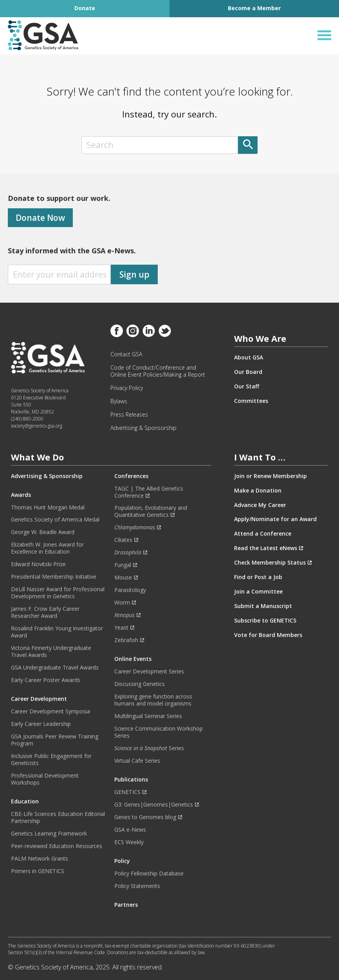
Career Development (39, 699)
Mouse (123, 578)
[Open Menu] (324, 35)
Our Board (248, 372)
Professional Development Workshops (45, 779)
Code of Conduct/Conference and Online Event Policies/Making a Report (158, 371)
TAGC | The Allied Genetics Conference (149, 492)
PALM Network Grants (40, 859)
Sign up (134, 274)
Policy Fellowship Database (149, 874)
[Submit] (248, 145)
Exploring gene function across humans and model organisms (153, 700)
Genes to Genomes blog (145, 817)
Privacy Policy (127, 388)
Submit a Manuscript (263, 606)
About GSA (249, 357)
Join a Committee (258, 592)
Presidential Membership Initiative (54, 577)
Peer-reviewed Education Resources (57, 846)
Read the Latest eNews (266, 548)
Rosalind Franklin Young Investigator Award (57, 632)
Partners (126, 905)
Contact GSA (126, 354)
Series (149, 748)
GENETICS (127, 792)
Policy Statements (137, 886)
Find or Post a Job (258, 577)
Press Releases (129, 415)
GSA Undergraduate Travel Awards (55, 668)
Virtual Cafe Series (137, 761)
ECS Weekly (129, 842)
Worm (122, 603)
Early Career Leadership (41, 724)
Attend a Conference (263, 534)
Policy (122, 861)
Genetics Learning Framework (49, 834)
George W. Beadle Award (43, 532)
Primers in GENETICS (38, 871)
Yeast (121, 628)
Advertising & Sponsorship (143, 428)
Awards (21, 495)
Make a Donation (258, 491)
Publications (131, 780)
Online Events (133, 659)
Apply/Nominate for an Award (275, 519)
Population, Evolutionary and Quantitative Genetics (151, 511)
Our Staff (247, 386)
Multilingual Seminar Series (148, 716)
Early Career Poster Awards (46, 680)
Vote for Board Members (268, 635)
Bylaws (119, 401)
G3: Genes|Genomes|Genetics (154, 805)
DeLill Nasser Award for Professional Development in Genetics (58, 593)
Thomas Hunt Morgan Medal (48, 507)
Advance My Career (260, 505)
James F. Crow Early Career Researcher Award (45, 612)
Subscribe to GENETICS (265, 621)
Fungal (123, 565)
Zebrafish (126, 640)
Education (25, 801)
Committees (251, 401)
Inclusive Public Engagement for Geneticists (51, 760)
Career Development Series (149, 671)
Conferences (131, 476)
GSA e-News (130, 830)
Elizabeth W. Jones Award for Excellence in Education (47, 548)
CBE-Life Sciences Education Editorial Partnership (58, 818)
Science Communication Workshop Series (159, 732)
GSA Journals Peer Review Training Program (55, 740)
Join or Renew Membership (270, 476)
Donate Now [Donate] (40, 218)
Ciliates (123, 540)
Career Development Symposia (50, 711)
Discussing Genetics (140, 684)
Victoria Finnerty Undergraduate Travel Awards (51, 652)
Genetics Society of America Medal (55, 520)
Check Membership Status (270, 563)
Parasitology (130, 590)
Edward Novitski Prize (38, 564)
